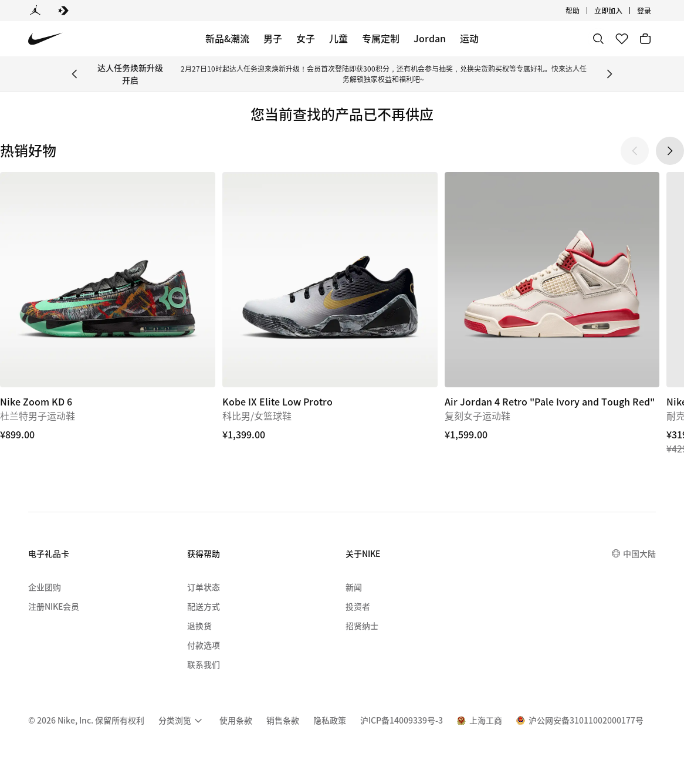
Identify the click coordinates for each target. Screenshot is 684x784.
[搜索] (598, 39)
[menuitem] (182, 721)
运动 (469, 38)
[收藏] (622, 39)
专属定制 (381, 38)
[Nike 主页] (45, 39)
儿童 (338, 38)
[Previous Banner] (75, 74)
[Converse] (63, 11)
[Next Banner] (609, 74)
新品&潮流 (227, 38)
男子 (273, 38)
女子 (306, 38)
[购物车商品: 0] (645, 39)
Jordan (430, 38)
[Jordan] (35, 11)
